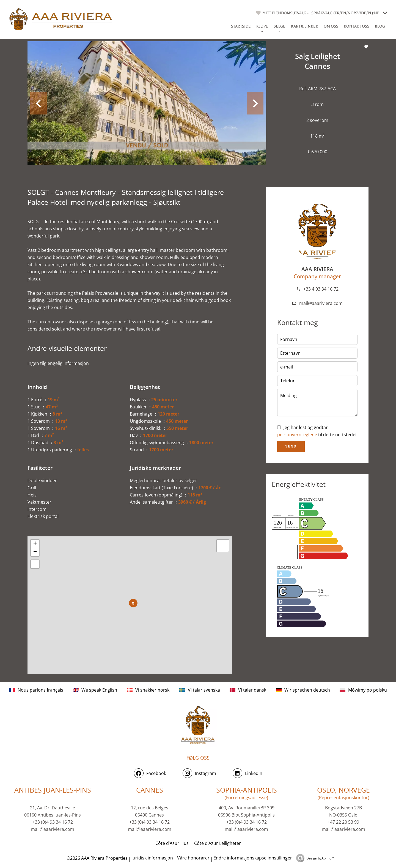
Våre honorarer (193, 858)
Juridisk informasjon (152, 858)
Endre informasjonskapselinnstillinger (253, 858)
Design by (320, 858)
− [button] (35, 552)
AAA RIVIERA (317, 269)
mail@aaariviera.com (321, 303)
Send (291, 446)
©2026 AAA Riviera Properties (97, 858)
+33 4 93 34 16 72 (321, 289)
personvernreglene (297, 435)
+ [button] (35, 544)
